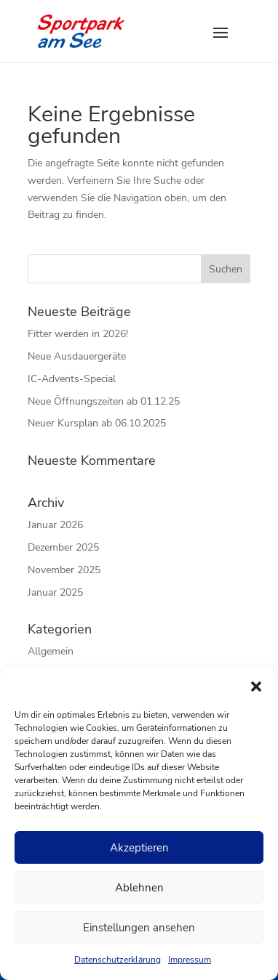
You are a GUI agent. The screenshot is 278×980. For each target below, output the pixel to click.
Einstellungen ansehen (139, 928)
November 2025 (64, 570)
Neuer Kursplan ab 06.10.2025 (97, 423)
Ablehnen (139, 888)
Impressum (190, 960)
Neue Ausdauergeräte (77, 356)
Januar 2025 (55, 592)
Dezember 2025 (63, 547)
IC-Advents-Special (72, 379)
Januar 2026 (55, 525)
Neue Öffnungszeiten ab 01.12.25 (104, 401)
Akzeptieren (139, 848)
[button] (256, 687)
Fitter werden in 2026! (78, 334)
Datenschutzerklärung (118, 960)
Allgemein (51, 651)
